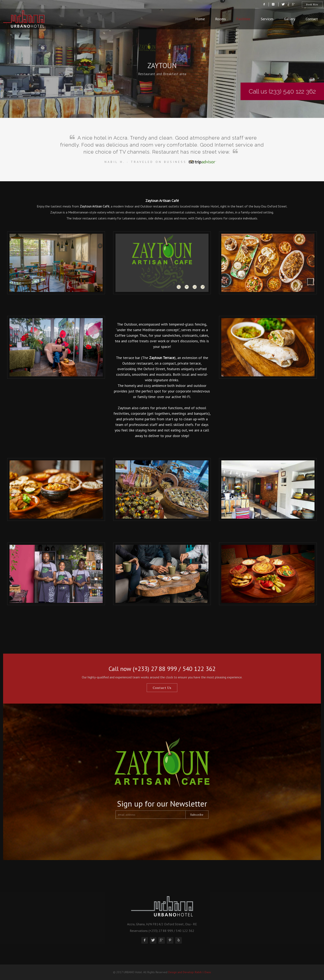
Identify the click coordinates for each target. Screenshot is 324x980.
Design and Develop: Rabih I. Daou (190, 972)
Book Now (312, 5)
